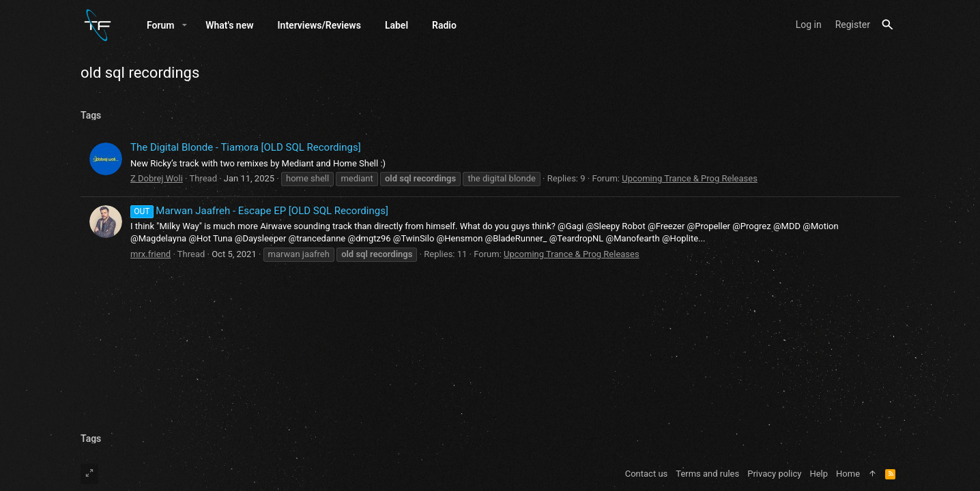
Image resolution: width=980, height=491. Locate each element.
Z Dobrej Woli (157, 178)
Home (848, 474)
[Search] (888, 25)
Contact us (647, 474)
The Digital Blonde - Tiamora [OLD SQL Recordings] (246, 147)
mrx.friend (150, 254)
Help (819, 474)
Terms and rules (707, 474)
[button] (185, 25)
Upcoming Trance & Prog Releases (690, 178)
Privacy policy (774, 474)
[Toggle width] (89, 474)
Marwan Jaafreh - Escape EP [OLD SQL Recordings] (259, 211)
